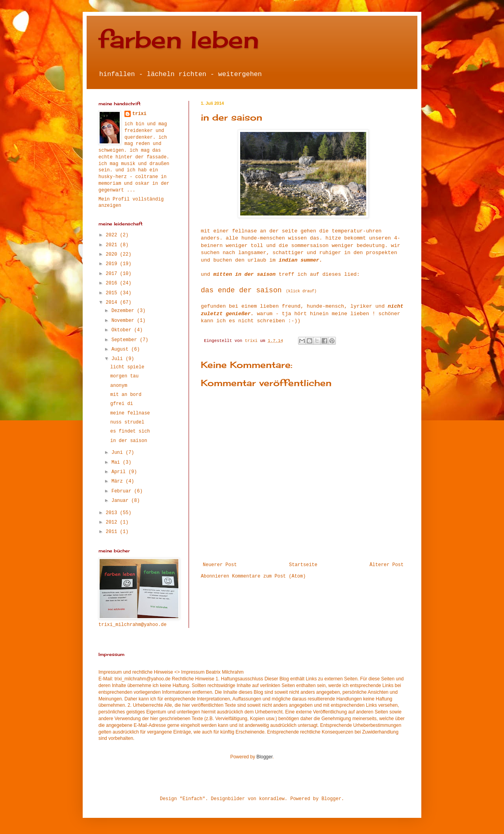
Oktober (123, 330)
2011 (113, 532)
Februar (123, 491)
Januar (121, 501)
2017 (113, 274)
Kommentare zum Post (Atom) (269, 576)
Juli (119, 359)
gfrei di (122, 404)
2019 (113, 264)
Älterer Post (387, 565)
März (119, 481)
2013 (113, 513)
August (121, 349)
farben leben (179, 39)
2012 (113, 522)
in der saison (129, 441)
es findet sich (130, 431)
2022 (113, 235)
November (124, 321)
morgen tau (124, 376)
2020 (113, 254)
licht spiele (127, 367)
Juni (119, 453)
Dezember (124, 311)
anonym (119, 386)
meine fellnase (130, 413)
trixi (139, 114)
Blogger (264, 757)
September (126, 340)
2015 (113, 293)
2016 (113, 283)
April (120, 472)
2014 (113, 303)
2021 (113, 245)
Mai (117, 463)
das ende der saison (241, 290)
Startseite (303, 565)
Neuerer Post (220, 565)
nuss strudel (127, 422)
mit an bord (126, 395)
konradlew (272, 799)
